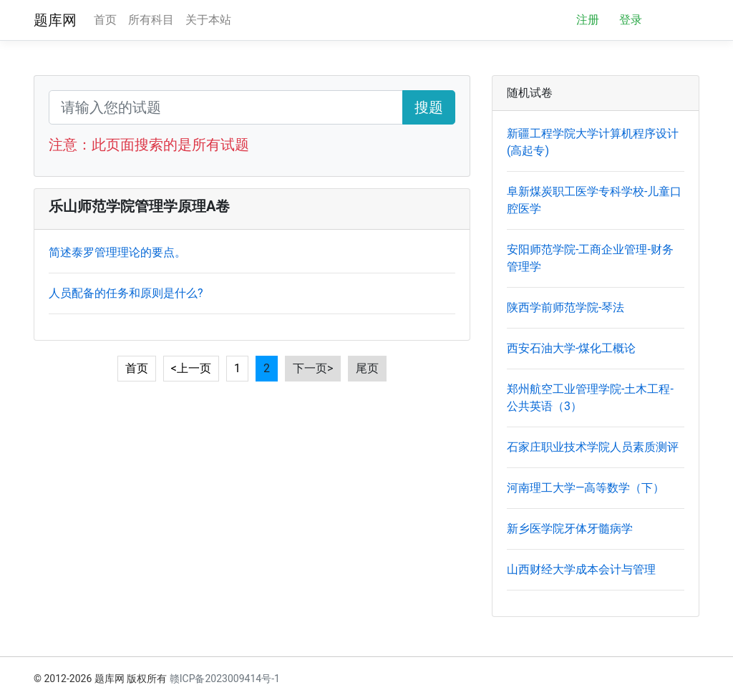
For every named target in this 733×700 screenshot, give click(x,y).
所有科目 (151, 20)
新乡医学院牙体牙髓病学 (570, 529)
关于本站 (208, 20)
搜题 (429, 107)
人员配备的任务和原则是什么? (126, 293)
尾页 (367, 368)
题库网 (55, 20)
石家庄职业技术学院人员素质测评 (593, 447)
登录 (631, 20)
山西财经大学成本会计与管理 (581, 569)
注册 (588, 20)
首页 (105, 20)
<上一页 (191, 368)
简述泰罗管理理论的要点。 (117, 252)
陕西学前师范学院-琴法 (565, 307)
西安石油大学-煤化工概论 (571, 348)
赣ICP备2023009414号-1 (225, 679)
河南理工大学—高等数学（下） (586, 488)
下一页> (313, 368)
